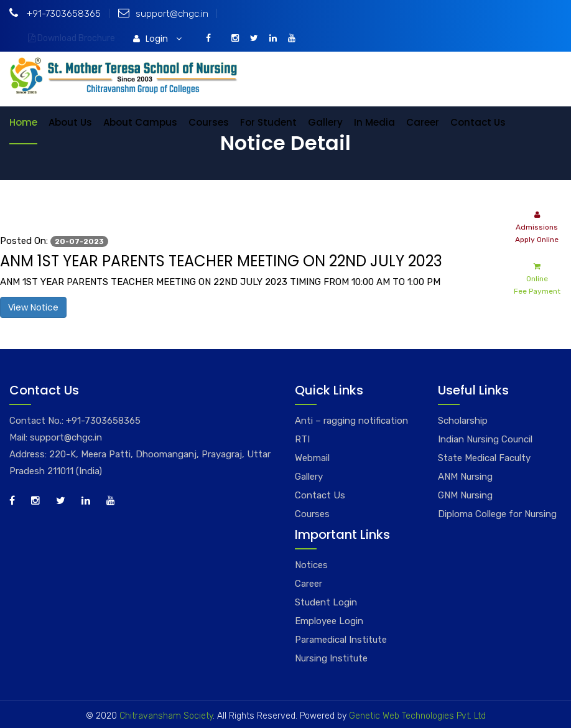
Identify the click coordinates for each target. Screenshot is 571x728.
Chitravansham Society (166, 716)
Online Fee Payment (537, 278)
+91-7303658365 (55, 14)
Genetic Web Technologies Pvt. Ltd (416, 716)
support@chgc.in (163, 14)
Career (423, 122)
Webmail (312, 458)
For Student (268, 122)
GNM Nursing (465, 495)
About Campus (140, 122)
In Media (374, 122)
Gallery (325, 122)
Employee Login (329, 621)
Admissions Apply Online (537, 226)
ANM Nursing (465, 477)
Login (157, 39)
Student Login (326, 602)
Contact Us (478, 122)
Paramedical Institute (341, 640)
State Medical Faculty (484, 458)
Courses (209, 122)
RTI (302, 439)
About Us (70, 122)
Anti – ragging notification (351, 421)
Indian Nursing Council (485, 439)
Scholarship (463, 421)
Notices (311, 565)
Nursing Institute (331, 658)
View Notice (33, 307)
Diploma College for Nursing (497, 514)
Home (23, 122)
